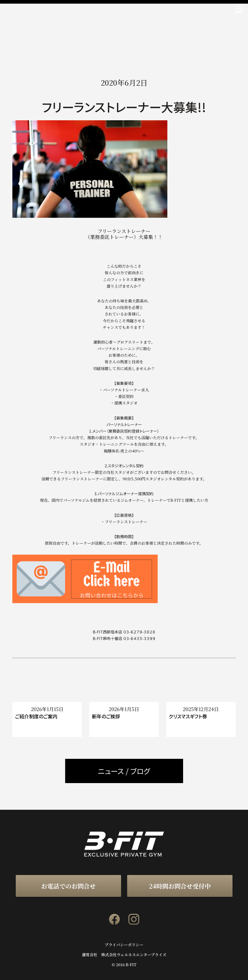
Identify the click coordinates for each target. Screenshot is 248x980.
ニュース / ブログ (124, 771)
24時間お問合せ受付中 (180, 886)
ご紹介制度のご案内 (36, 716)
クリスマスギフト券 (188, 716)
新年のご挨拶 (106, 716)
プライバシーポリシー (124, 945)
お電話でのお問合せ (68, 886)
